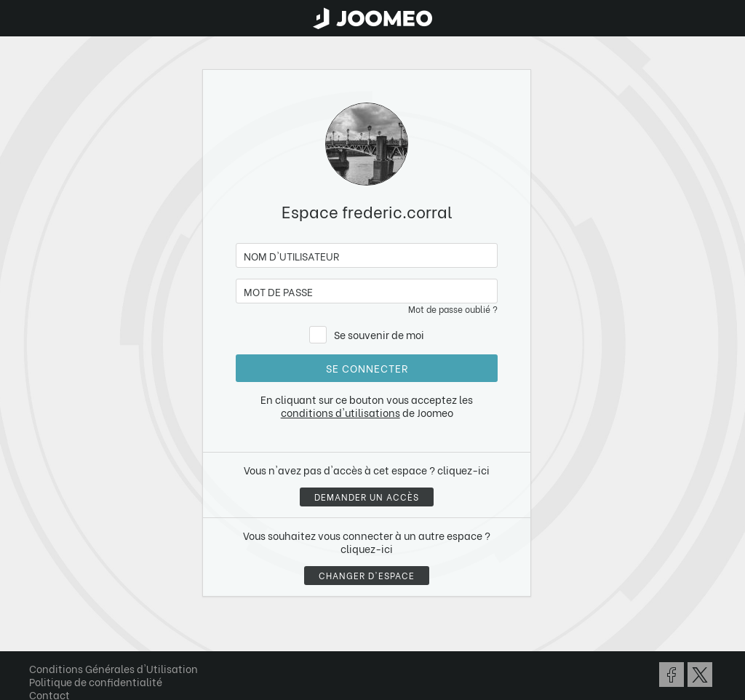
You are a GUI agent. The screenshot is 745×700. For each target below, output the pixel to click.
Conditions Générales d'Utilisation (113, 668)
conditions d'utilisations (340, 412)
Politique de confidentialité (96, 681)
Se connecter (367, 368)
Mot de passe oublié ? (453, 309)
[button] (39, 625)
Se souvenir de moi (379, 334)
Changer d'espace (367, 575)
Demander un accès (367, 497)
